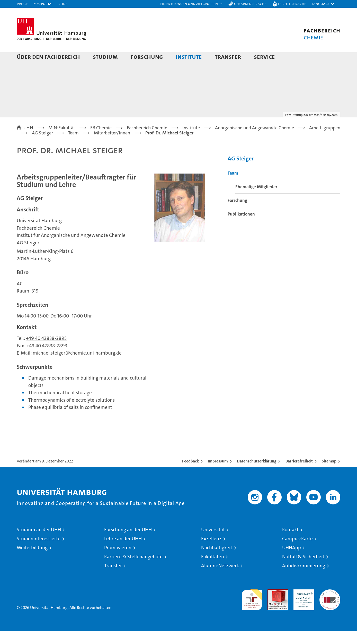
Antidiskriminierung (304, 579)
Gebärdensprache (250, 3)
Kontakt (290, 543)
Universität (213, 543)
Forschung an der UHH (128, 543)
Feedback (190, 474)
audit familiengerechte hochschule (252, 611)
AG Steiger (241, 172)
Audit (272, 605)
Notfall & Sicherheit (303, 570)
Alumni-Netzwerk (220, 579)
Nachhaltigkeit (217, 561)
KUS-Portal (43, 3)
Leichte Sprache (292, 3)
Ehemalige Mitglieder (256, 200)
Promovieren (118, 561)
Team (233, 186)
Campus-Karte (297, 552)
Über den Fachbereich (48, 57)
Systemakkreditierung (330, 605)
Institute (189, 57)
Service (264, 57)
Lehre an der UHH (123, 552)
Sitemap (329, 474)
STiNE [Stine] (63, 3)
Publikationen (241, 227)
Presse (22, 3)
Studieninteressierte (39, 552)
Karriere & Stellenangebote (133, 570)
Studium (105, 57)
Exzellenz (211, 552)
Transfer (228, 57)
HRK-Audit (303, 605)
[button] (192, 4)
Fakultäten (213, 570)
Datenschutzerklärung (257, 474)
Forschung (147, 57)
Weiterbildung (32, 561)
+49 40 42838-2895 (46, 351)
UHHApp (292, 561)
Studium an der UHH (39, 543)
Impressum (218, 474)
